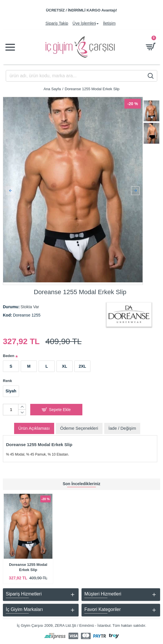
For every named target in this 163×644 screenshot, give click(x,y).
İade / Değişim (122, 426)
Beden (9, 354)
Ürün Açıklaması (34, 426)
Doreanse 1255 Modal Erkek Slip (28, 567)
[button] (10, 190)
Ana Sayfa (52, 89)
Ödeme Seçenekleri (79, 426)
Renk (7, 378)
